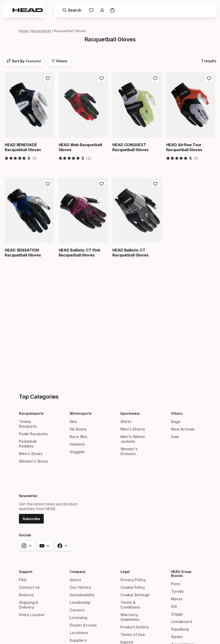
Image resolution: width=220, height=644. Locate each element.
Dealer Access (83, 625)
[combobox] (24, 61)
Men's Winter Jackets (133, 439)
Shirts (126, 422)
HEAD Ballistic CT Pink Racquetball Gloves (79, 252)
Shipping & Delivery (29, 605)
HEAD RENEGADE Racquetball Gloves (23, 147)
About (75, 580)
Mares (177, 599)
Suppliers (78, 640)
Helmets (77, 444)
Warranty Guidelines (130, 617)
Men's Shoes (31, 454)
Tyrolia (177, 591)
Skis (73, 422)
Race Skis (78, 437)
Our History (80, 587)
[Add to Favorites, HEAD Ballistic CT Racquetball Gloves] (155, 183)
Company (77, 572)
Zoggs (177, 614)
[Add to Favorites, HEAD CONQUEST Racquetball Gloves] (155, 78)
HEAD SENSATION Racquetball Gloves (23, 252)
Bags (176, 422)
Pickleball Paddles (28, 444)
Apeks (177, 637)
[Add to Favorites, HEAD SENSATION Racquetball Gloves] (48, 183)
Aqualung (180, 629)
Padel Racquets (33, 434)
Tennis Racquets (28, 424)
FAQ (23, 580)
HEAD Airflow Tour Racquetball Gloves (184, 147)
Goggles (77, 452)
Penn (176, 584)
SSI (174, 606)
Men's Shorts (133, 429)
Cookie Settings (135, 595)
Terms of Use (133, 635)
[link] (91, 10)
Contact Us (29, 587)
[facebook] (63, 546)
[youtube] (45, 546)
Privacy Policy (133, 580)
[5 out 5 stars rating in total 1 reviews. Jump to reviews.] (21, 158)
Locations (79, 633)
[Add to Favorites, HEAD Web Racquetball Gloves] (101, 78)
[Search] (72, 10)
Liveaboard (181, 622)
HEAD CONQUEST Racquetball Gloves (130, 147)
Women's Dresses (129, 451)
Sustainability (82, 595)
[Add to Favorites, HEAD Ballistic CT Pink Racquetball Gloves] (101, 183)
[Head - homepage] (28, 10)
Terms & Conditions (130, 605)
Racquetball (41, 31)
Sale (175, 437)
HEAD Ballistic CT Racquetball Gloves (130, 252)
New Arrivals (183, 429)
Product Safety (135, 627)
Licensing (78, 618)
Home (24, 31)
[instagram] (27, 546)
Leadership (80, 602)
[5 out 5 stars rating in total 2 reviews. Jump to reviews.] (75, 158)
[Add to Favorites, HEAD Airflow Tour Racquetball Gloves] (209, 78)
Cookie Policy (133, 587)
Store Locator (32, 615)
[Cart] (112, 10)
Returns (26, 595)
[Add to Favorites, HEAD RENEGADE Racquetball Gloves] (48, 78)
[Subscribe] (31, 518)
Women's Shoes (34, 461)
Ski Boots (78, 429)
